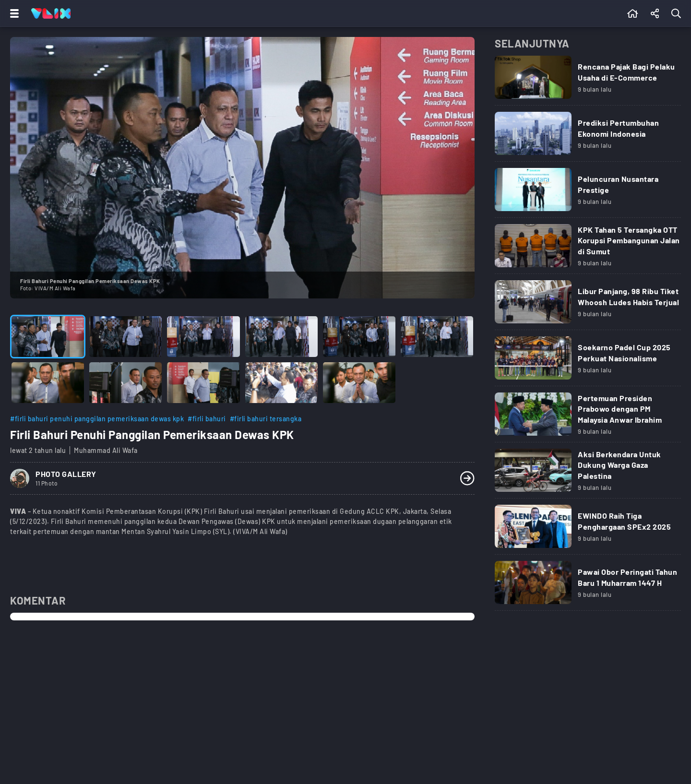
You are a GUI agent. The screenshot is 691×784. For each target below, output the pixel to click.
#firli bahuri (207, 419)
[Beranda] (633, 13)
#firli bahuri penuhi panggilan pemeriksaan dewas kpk (97, 419)
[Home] (51, 13)
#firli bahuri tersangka (266, 419)
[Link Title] (588, 81)
